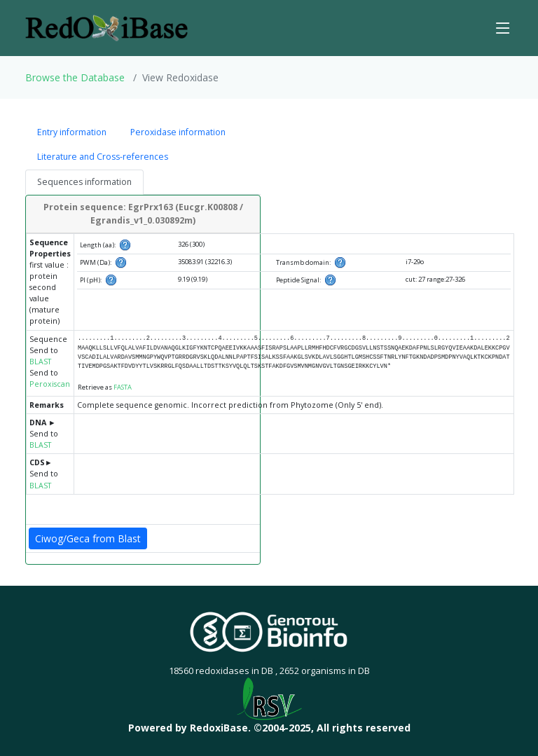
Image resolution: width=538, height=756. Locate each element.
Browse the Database (75, 77)
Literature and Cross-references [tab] (103, 157)
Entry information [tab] (72, 132)
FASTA (123, 387)
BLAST (40, 362)
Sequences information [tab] (84, 182)
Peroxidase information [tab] (178, 132)
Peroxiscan (50, 384)
